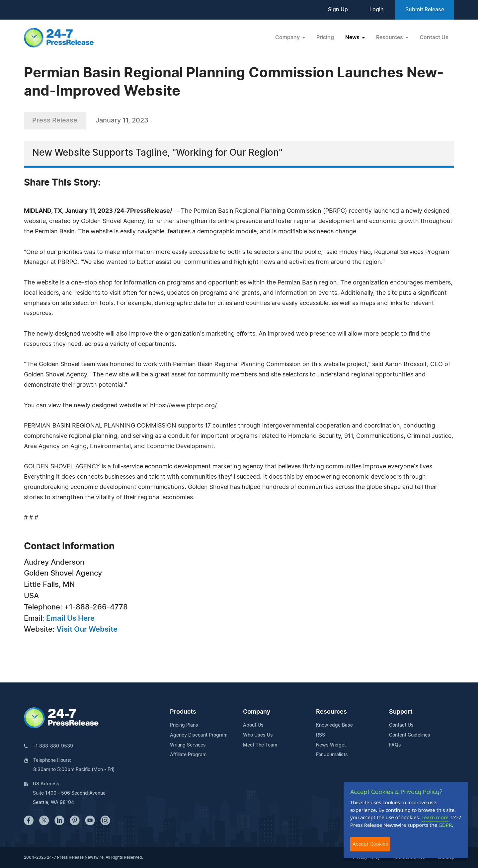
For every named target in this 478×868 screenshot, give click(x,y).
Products (183, 712)
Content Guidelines (410, 735)
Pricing (325, 38)
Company (257, 712)
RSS (320, 735)
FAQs (395, 745)
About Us (253, 725)
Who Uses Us (258, 735)
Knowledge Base (334, 725)
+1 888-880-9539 (53, 746)
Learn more (435, 817)
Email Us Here (70, 618)
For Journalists (332, 755)
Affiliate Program (188, 755)
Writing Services (188, 745)
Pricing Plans (184, 725)
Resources (331, 712)
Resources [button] (390, 38)
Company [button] (288, 38)
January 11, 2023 (122, 120)
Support (401, 712)
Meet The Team (260, 745)
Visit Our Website (87, 629)
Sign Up (338, 10)
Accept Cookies (370, 844)
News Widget (331, 745)
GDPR (445, 825)
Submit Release (425, 10)
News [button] (353, 38)
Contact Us (434, 38)
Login (377, 10)
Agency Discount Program (199, 735)
